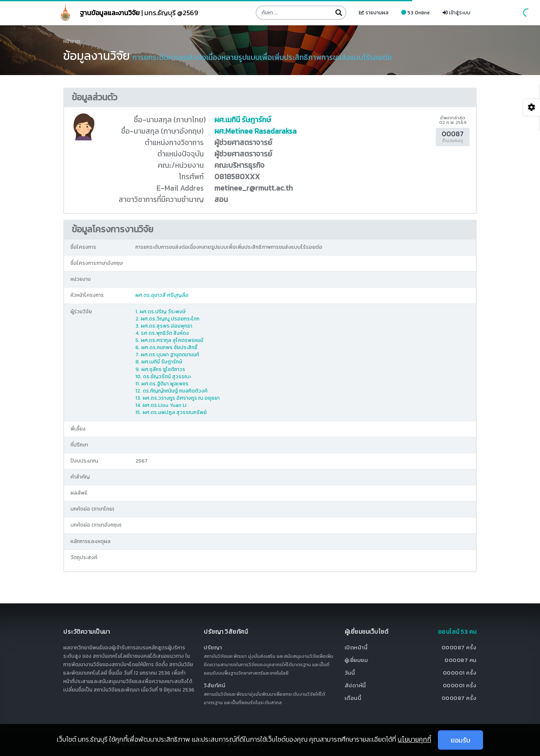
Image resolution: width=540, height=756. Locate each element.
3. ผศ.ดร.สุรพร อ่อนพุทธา (164, 326)
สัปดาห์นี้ (355, 685)
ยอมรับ (460, 740)
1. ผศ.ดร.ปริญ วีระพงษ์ (161, 312)
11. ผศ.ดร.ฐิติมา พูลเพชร (162, 384)
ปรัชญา (213, 647)
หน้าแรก (72, 41)
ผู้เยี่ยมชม (356, 660)
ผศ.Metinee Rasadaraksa (255, 131)
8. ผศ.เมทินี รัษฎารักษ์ (159, 362)
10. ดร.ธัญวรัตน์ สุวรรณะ (163, 377)
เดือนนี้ (353, 698)
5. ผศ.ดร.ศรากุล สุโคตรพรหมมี (169, 340)
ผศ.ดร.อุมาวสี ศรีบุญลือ (162, 295)
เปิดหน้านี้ (356, 647)
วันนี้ (350, 673)
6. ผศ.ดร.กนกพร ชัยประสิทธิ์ (166, 347)
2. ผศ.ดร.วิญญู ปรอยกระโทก (167, 319)
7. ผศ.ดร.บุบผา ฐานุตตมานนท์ (167, 355)
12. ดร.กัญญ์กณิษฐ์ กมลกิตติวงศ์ (171, 391)
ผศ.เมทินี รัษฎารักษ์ (243, 120)
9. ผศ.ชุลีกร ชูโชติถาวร (160, 369)
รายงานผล (374, 13)
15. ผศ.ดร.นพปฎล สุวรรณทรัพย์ (171, 412)
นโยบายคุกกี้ (414, 739)
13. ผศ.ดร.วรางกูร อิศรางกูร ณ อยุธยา (178, 398)
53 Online (416, 13)
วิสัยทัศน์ (215, 685)
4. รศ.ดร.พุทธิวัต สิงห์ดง (162, 333)
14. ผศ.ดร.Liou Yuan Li (161, 405)
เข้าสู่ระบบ (456, 13)
